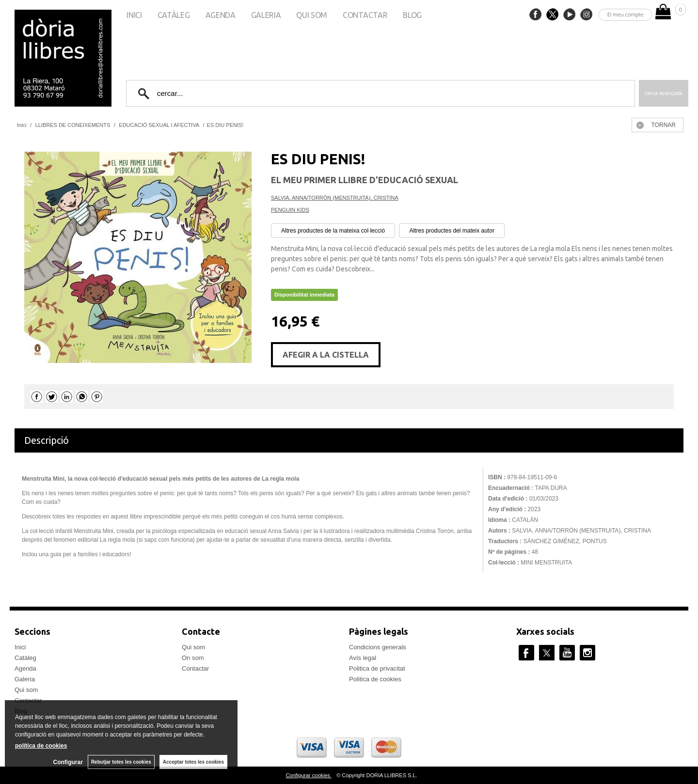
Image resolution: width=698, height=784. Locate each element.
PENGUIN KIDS (290, 210)
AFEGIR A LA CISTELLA (326, 355)
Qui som (312, 15)
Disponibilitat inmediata (304, 295)
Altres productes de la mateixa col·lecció (333, 231)
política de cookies (41, 746)
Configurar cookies (309, 775)
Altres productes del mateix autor (452, 231)
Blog (412, 15)
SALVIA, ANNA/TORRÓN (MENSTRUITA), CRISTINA (335, 198)
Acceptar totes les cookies (193, 762)
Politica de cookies (375, 679)
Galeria (266, 15)
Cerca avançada (664, 93)
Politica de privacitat (377, 668)
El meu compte (626, 14)
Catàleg (174, 15)
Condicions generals (378, 647)
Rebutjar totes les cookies (121, 762)
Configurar (68, 762)
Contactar (365, 15)
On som (193, 658)
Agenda (221, 15)
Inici (134, 15)
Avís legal (363, 658)
